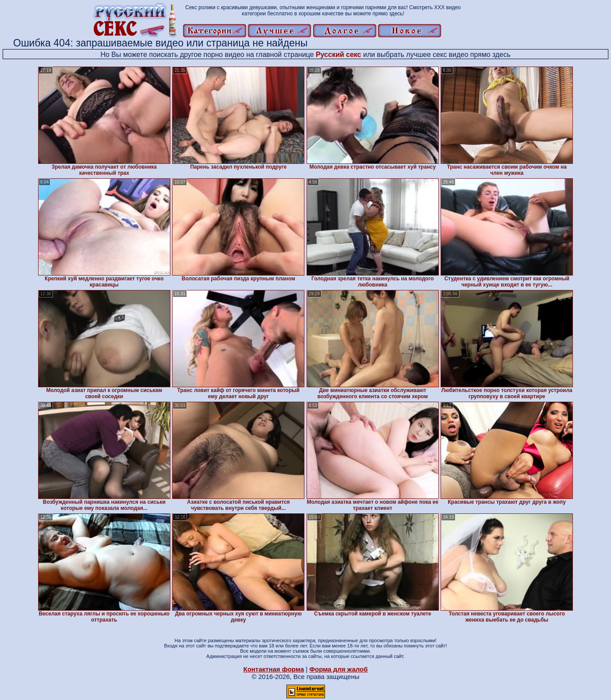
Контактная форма (274, 669)
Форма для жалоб (338, 669)
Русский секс (339, 55)
